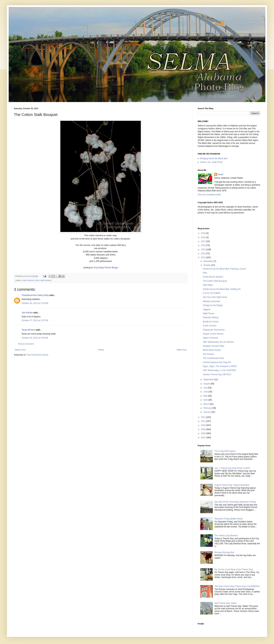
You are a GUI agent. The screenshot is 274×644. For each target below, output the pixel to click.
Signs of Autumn (210, 338)
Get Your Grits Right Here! (215, 297)
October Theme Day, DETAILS (217, 374)
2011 (204, 421)
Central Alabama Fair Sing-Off (217, 362)
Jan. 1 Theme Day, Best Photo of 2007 (232, 468)
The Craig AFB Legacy (225, 451)
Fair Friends (208, 354)
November (209, 261)
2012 (204, 417)
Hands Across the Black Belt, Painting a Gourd (224, 269)
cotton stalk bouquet (43, 280)
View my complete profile (209, 195)
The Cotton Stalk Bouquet (215, 281)
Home (101, 350)
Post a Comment (26, 344)
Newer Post (20, 350)
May (206, 396)
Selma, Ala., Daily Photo (211, 162)
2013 (204, 258)
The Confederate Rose (213, 358)
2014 (204, 254)
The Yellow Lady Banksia (226, 536)
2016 (204, 245)
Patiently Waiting (211, 317)
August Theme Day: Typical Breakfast (232, 485)
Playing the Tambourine (214, 330)
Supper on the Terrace (213, 334)
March (207, 404)
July (206, 388)
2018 (204, 237)
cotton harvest (28, 280)
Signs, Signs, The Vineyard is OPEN (220, 366)
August (207, 384)
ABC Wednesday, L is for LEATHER (219, 370)
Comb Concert (210, 326)
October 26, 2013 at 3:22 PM (35, 303)
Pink (205, 273)
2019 (204, 233)
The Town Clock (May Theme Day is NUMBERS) (237, 586)
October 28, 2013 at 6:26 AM (35, 338)
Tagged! (207, 309)
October (207, 265)
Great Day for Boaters (213, 277)
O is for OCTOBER (212, 293)
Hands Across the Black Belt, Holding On (222, 289)
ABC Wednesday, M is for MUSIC (218, 342)
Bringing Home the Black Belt (214, 158)
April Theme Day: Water (226, 603)
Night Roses (209, 313)
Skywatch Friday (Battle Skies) (229, 519)
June (206, 392)
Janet (220, 174)
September (209, 380)
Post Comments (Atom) (37, 355)
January (207, 412)
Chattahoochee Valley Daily (35, 295)
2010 (204, 425)
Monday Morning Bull (224, 552)
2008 (204, 433)
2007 (204, 438)
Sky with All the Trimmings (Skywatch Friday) (235, 502)
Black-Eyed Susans (212, 350)
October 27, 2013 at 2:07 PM (35, 320)
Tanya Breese (28, 330)
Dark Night (208, 285)
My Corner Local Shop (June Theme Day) (234, 569)
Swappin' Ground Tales (214, 346)
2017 (204, 241)
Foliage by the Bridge (213, 305)
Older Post (181, 350)
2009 (204, 429)
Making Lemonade (211, 301)
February (208, 408)
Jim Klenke (27, 313)
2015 (204, 250)
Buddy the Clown (211, 322)
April (206, 400)
